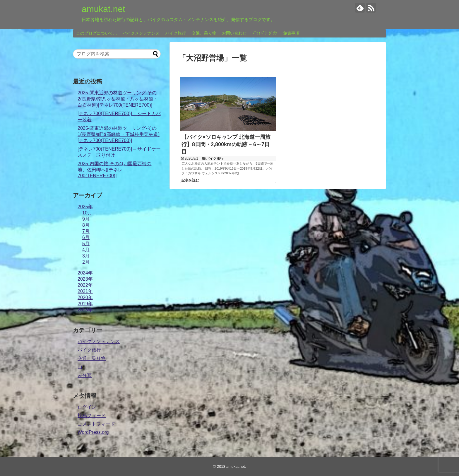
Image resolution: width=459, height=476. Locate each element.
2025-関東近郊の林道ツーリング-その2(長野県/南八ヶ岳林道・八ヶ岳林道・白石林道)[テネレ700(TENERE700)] (118, 99)
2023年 (85, 279)
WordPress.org (93, 432)
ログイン (87, 407)
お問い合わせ (234, 33)
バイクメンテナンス (141, 33)
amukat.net (103, 9)
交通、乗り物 (204, 33)
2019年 (85, 304)
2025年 (85, 207)
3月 (86, 256)
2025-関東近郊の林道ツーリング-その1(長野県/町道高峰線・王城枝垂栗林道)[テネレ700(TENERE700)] (119, 134)
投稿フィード (92, 416)
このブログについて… (97, 33)
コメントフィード (96, 424)
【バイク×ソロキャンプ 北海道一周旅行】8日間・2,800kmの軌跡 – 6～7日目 (226, 144)
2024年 (85, 273)
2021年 (85, 291)
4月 (86, 250)
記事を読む (190, 180)
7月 (86, 231)
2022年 (85, 285)
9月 (86, 219)
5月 (86, 244)
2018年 (85, 310)
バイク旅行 (176, 33)
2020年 (85, 297)
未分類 (85, 375)
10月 (87, 213)
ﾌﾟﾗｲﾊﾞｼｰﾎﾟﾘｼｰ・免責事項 (276, 33)
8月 (86, 225)
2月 (86, 262)
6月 (86, 237)
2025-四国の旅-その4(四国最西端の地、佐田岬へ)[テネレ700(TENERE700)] (114, 170)
